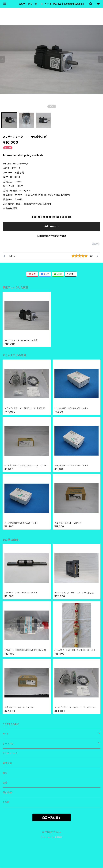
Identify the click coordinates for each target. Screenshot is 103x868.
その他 (6, 802)
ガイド (6, 734)
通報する (96, 244)
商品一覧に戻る (52, 818)
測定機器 (7, 792)
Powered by (52, 837)
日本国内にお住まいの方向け (52, 236)
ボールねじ (8, 744)
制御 (5, 773)
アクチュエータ (10, 753)
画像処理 (7, 763)
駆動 (5, 783)
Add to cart (52, 226)
